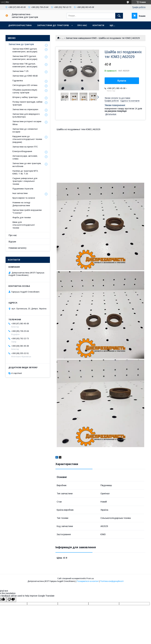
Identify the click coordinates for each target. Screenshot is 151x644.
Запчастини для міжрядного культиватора (26, 115)
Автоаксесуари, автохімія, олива (25, 157)
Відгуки (12, 242)
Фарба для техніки (22, 217)
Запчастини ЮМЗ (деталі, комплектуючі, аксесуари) (25, 50)
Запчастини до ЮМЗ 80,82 (25, 76)
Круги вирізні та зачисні (24, 198)
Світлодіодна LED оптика (25, 85)
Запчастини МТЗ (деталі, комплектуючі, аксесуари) (25, 58)
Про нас (82, 25)
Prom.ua (90, 578)
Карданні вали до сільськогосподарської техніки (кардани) (27, 139)
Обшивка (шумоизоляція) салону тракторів (25, 91)
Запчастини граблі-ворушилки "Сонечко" (27, 211)
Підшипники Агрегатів (23, 189)
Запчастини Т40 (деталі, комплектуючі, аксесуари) (25, 65)
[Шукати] (119, 16)
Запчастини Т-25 (20, 71)
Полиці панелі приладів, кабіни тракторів (27, 103)
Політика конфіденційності (112, 581)
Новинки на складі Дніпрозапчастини (21, 204)
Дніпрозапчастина (20, 25)
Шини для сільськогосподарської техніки (24, 225)
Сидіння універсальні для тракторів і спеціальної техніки (25, 181)
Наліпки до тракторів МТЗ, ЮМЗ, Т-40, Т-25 (25, 172)
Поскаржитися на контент (88, 581)
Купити (122, 81)
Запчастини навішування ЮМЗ (81, 38)
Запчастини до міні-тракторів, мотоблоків (27, 165)
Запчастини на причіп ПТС (25, 147)
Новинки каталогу (18, 248)
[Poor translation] (11, 600)
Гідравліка (18, 81)
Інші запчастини (20, 193)
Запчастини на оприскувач (25, 109)
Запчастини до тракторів (53, 25)
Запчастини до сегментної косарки (25, 130)
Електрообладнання (22, 151)
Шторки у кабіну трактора (25, 97)
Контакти (98, 25)
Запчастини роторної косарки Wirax (27, 123)
